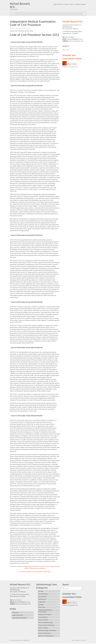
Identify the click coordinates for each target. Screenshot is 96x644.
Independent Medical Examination (23, 28)
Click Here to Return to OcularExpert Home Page (35, 572)
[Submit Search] (64, 50)
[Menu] (48, 14)
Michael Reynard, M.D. (20, 5)
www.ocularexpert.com (76, 41)
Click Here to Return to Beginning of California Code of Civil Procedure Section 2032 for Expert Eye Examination (35, 567)
